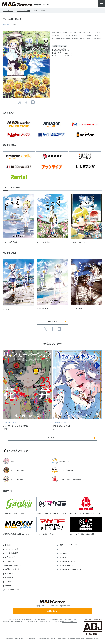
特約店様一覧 (10, 561)
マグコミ (64, 549)
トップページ (8, 11)
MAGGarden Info (67, 565)
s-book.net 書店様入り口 (14, 565)
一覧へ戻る (53, 322)
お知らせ (8, 545)
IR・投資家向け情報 (12, 589)
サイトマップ (10, 573)
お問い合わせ (52, 611)
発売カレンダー (11, 557)
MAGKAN (64, 553)
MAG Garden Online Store (70, 569)
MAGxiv (63, 557)
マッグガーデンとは (12, 577)
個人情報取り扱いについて (15, 569)
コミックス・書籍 (23, 11)
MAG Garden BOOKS (68, 561)
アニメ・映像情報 (11, 553)
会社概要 (8, 581)
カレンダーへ (52, 438)
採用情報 (8, 585)
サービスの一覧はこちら (70, 622)
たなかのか (6, 24)
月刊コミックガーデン (69, 545)
